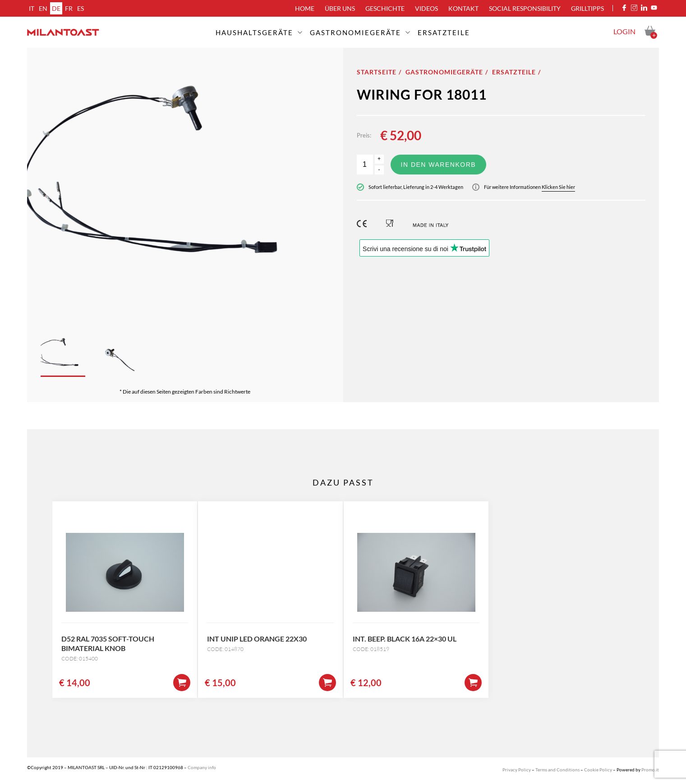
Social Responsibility (525, 8)
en (43, 8)
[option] (185, 183)
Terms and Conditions (557, 770)
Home (305, 8)
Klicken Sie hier (558, 187)
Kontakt (463, 8)
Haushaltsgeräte (254, 32)
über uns (340, 8)
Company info (202, 767)
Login (624, 31)
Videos (426, 8)
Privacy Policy (517, 770)
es (81, 8)
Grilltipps (587, 8)
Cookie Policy (598, 770)
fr (69, 8)
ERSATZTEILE (444, 32)
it (32, 8)
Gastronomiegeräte (355, 32)
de (56, 8)
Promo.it (650, 770)
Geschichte (385, 8)
